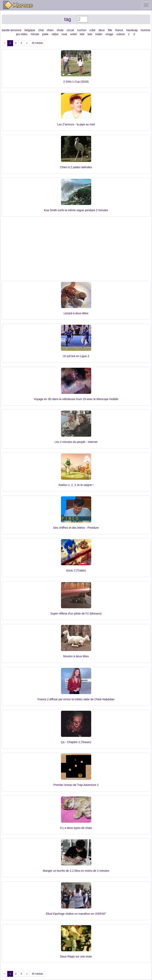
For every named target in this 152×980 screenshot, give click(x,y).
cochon (82, 30)
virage (109, 34)
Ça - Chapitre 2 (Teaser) (76, 742)
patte (45, 34)
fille (110, 30)
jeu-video (22, 34)
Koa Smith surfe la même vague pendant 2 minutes (76, 210)
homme (145, 30)
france (119, 30)
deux (102, 30)
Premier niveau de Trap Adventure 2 (76, 785)
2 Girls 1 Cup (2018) (76, 82)
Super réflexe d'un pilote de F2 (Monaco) (76, 613)
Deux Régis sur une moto (76, 956)
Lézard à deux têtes (76, 313)
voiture (121, 34)
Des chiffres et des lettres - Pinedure (76, 528)
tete (90, 34)
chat (41, 30)
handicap (132, 30)
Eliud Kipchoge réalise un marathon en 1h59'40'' (76, 914)
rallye (55, 34)
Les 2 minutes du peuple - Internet (76, 442)
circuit (70, 30)
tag (68, 19)
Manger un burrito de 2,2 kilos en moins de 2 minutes (76, 871)
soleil (73, 34)
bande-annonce (12, 30)
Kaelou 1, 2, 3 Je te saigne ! (76, 485)
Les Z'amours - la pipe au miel (76, 124)
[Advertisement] (76, 251)
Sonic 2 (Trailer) (76, 570)
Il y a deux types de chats (76, 828)
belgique (30, 30)
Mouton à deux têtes (76, 656)
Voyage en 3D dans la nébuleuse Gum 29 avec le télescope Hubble (76, 399)
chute (60, 30)
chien (50, 30)
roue (64, 34)
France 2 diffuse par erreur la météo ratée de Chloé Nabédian (76, 699)
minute (35, 34)
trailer (99, 34)
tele (82, 34)
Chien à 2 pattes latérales (76, 167)
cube (92, 30)
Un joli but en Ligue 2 (76, 356)
